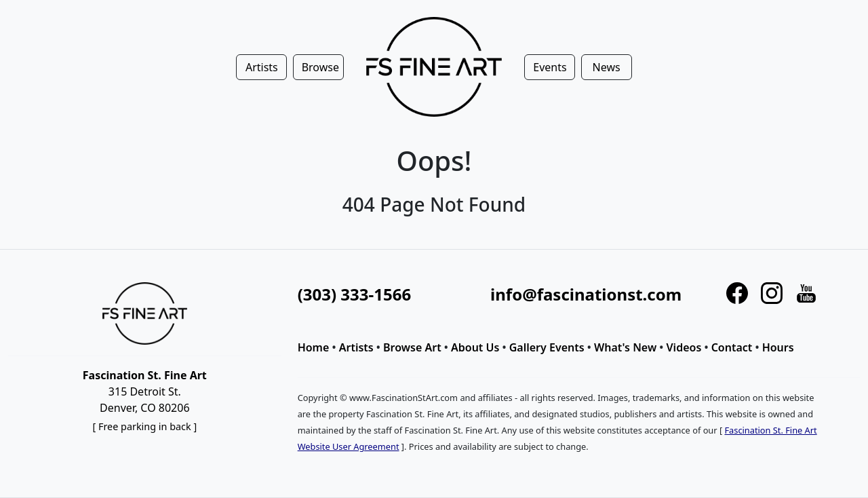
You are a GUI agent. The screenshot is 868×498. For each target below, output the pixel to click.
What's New (625, 347)
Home (314, 347)
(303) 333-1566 (354, 294)
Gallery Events (547, 347)
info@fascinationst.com (586, 294)
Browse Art (412, 347)
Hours (778, 347)
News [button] (607, 67)
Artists (356, 347)
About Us (475, 347)
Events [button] (550, 67)
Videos (684, 347)
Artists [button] (262, 67)
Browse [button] (320, 67)
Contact (732, 347)
